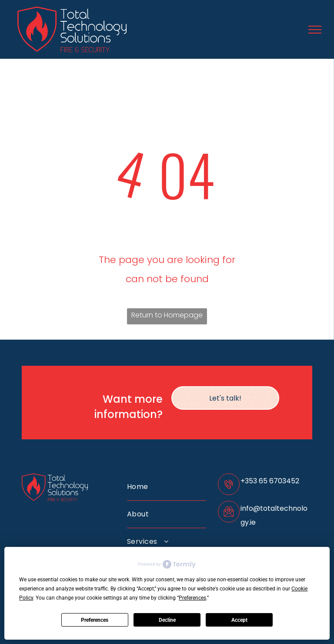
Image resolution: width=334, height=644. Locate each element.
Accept (239, 620)
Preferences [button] (192, 598)
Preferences (95, 620)
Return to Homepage (167, 315)
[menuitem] (167, 487)
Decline (167, 620)
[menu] (315, 30)
